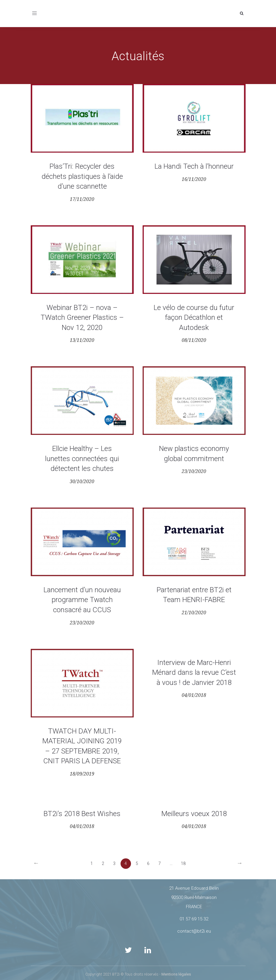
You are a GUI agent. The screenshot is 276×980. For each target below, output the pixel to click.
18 (183, 863)
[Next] (240, 864)
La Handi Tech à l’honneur (194, 166)
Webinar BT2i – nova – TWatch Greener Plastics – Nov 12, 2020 (82, 318)
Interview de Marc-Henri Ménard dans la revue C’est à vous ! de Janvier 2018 (194, 673)
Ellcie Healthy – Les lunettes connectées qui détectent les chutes (82, 459)
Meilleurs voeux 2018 (194, 814)
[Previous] (36, 864)
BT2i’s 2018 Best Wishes (82, 814)
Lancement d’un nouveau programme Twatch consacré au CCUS (82, 600)
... (171, 863)
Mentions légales (176, 974)
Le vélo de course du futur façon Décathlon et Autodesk (194, 318)
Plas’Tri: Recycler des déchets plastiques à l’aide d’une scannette (82, 176)
